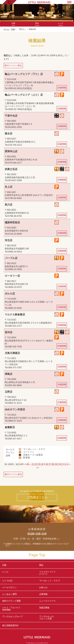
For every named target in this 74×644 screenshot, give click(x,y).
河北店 (9, 240)
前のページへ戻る (13, 65)
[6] (47, 464)
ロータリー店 (12, 276)
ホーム (6, 29)
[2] (36, 464)
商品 (41, 565)
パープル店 (11, 258)
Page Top (37, 555)
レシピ (18, 573)
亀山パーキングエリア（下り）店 (24, 74)
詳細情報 (62, 88)
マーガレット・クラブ (49, 581)
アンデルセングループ (18, 618)
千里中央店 (11, 116)
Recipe (61, 24)
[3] (39, 464)
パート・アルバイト (18, 609)
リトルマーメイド (55, 573)
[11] (64, 464)
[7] (50, 464)
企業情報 (43, 594)
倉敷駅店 (10, 427)
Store (13, 24)
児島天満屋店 (12, 353)
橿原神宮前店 (12, 222)
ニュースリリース (47, 601)
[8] (53, 464)
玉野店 (9, 392)
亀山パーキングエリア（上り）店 (24, 95)
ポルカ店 (10, 294)
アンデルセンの (55, 618)
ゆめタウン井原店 (15, 409)
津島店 (9, 374)
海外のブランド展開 (11, 601)
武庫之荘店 (11, 169)
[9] (56, 464)
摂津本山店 (11, 151)
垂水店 (9, 133)
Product (37, 24)
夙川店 (9, 205)
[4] (42, 464)
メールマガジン (9, 587)
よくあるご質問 (9, 594)
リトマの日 (7, 581)
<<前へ (28, 464)
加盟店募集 (55, 609)
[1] (33, 464)
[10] (60, 464)
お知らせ (43, 587)
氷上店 (9, 187)
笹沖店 (9, 332)
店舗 (13, 29)
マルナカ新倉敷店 (15, 314)
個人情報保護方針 (10, 625)
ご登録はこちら (37, 497)
